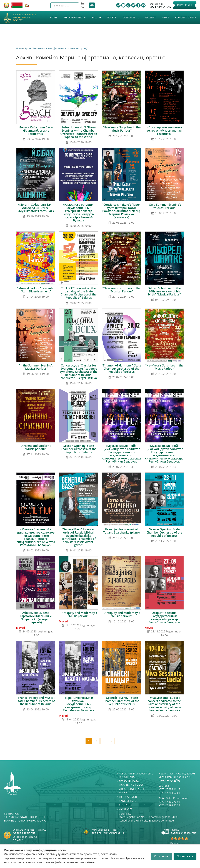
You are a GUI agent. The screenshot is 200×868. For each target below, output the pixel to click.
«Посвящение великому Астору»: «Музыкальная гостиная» (164, 130)
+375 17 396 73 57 (169, 805)
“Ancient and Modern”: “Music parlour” (36, 447)
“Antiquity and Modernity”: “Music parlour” (79, 614)
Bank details (127, 801)
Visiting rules (128, 797)
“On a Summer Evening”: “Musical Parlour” (164, 206)
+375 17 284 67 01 (169, 793)
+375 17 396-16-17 (159, 7)
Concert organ (186, 17)
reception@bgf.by (169, 780)
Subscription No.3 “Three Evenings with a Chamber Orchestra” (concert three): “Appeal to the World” (79, 132)
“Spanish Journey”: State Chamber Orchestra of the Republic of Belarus (121, 701)
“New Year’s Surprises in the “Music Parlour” (164, 367)
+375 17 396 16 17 (169, 789)
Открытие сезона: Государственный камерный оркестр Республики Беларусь (164, 618)
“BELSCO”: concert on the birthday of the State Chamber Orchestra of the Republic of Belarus (79, 293)
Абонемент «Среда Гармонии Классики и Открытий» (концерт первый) (36, 618)
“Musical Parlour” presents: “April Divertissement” (36, 290)
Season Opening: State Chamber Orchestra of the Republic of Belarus (79, 449)
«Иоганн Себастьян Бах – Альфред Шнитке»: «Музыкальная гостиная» (36, 208)
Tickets (111, 17)
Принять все (185, 856)
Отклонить (161, 856)
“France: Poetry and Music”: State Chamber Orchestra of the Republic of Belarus (36, 701)
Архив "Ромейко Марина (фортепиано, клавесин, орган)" (56, 48)
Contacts (129, 17)
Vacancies (126, 809)
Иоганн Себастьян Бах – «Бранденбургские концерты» (36, 130)
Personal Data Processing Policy (131, 783)
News (165, 17)
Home (54, 17)
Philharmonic (73, 17)
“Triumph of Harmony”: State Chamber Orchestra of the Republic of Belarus (121, 369)
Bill (95, 17)
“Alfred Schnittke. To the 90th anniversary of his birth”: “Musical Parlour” (164, 291)
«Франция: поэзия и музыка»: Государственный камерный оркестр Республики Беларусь (79, 704)
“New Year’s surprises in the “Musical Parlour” (121, 290)
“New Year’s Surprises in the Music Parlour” (122, 129)
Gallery (151, 17)
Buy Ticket (185, 5)
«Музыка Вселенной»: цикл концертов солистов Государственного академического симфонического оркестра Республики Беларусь (122, 454)
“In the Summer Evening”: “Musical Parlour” (36, 367)
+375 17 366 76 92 (169, 802)
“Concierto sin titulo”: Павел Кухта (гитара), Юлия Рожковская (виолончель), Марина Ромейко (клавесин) (122, 211)
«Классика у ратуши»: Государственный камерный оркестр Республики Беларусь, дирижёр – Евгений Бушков (79, 212)
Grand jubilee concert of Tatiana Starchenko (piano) (121, 531)
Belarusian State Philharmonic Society (24, 18)
